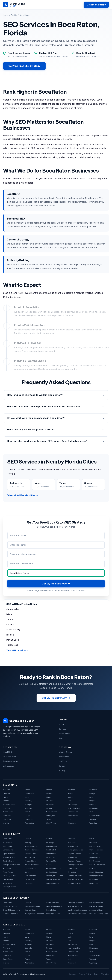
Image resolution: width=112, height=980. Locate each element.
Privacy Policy (85, 974)
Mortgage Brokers (96, 876)
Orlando (10, 624)
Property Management (55, 876)
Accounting (7, 846)
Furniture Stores (52, 861)
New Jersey (94, 808)
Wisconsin (72, 823)
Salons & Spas (30, 854)
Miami (9, 614)
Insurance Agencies (11, 914)
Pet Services (51, 854)
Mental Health (30, 857)
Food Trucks (8, 872)
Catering (93, 868)
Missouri (93, 805)
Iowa (91, 797)
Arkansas (71, 790)
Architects (7, 868)
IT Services (94, 879)
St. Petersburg (13, 630)
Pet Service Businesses (77, 914)
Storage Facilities (96, 850)
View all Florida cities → (17, 650)
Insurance (93, 843)
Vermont (93, 819)
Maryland (93, 801)
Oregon (28, 816)
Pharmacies (72, 857)
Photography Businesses (34, 914)
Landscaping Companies (77, 910)
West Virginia (51, 823)
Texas (49, 819)
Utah (70, 819)
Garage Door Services (12, 865)
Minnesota (50, 805)
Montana (6, 808)
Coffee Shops (52, 872)
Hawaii (6, 797)
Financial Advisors (75, 876)
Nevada (49, 808)
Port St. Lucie (13, 640)
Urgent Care (51, 857)
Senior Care (94, 854)
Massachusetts (9, 805)
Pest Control (51, 850)
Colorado (7, 793)
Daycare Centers (74, 854)
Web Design (8, 883)
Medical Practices (32, 846)
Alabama (6, 790)
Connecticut (29, 793)
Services (62, 729)
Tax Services (30, 879)
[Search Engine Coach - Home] (14, 5)
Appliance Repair (74, 861)
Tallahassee (12, 645)
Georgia (92, 793)
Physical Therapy (10, 857)
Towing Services (10, 887)
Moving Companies (75, 850)
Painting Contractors (76, 865)
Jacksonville (13, 609)
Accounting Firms (96, 910)
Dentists (62, 766)
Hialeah (10, 635)
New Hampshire (74, 808)
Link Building (8, 766)
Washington (29, 823)
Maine (70, 801)
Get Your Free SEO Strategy (24, 66)
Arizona (49, 790)
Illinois (49, 797)
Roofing (62, 770)
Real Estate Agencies (54, 906)
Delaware (50, 793)
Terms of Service (101, 974)
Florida (14, 15)
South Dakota (8, 819)
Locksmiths (94, 883)
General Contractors (97, 865)
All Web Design (65, 752)
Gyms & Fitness (9, 854)
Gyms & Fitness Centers (12, 910)
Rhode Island (73, 816)
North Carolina (52, 812)
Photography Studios (54, 868)
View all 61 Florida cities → (23, 495)
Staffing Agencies (53, 879)
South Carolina (95, 816)
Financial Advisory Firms (99, 914)
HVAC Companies (96, 903)
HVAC (92, 839)
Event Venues (73, 868)
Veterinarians (73, 846)
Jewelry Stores (30, 861)
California (93, 790)
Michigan (28, 805)
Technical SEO (9, 757)
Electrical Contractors (11, 906)
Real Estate (72, 843)
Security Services (75, 883)
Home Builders (52, 910)
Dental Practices (52, 903)
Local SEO (8, 752)
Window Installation (32, 865)
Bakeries (28, 872)
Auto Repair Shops (75, 906)
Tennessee (29, 819)
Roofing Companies (32, 906)
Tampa (10, 619)
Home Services (95, 846)
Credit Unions (8, 879)
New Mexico (8, 812)
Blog (61, 738)
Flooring (49, 865)
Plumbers (72, 839)
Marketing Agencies (76, 879)
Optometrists (95, 857)
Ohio (91, 812)
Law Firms (63, 761)
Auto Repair (51, 843)
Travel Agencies (9, 876)
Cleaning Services (32, 850)
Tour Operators (31, 876)
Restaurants (64, 757)
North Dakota (73, 812)
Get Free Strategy (96, 5)
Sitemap (72, 974)
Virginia (6, 823)
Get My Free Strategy (56, 698)
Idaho (27, 797)
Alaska (27, 790)
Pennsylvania (51, 816)
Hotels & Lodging (96, 872)
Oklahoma (7, 816)
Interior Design (30, 868)
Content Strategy (10, 761)
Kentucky (28, 801)
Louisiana (50, 801)
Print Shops (29, 883)
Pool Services (95, 861)
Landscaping (8, 850)
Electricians (8, 843)
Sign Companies (53, 883)
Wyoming (93, 823)
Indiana (71, 797)
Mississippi (72, 805)
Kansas (6, 801)
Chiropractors (51, 846)
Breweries (72, 872)
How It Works (64, 734)
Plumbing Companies (76, 903)
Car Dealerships (9, 861)
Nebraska (28, 808)
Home (6, 15)
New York (28, 812)
